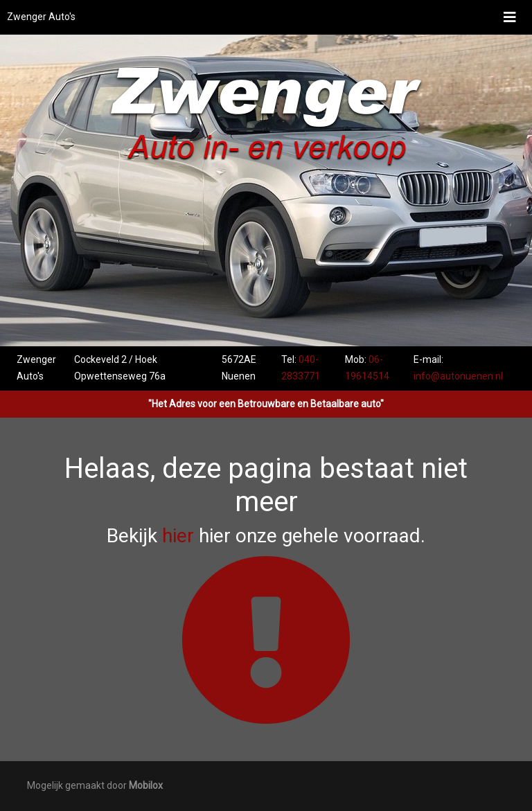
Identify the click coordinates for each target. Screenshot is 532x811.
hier (178, 536)
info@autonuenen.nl (458, 376)
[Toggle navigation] (510, 17)
